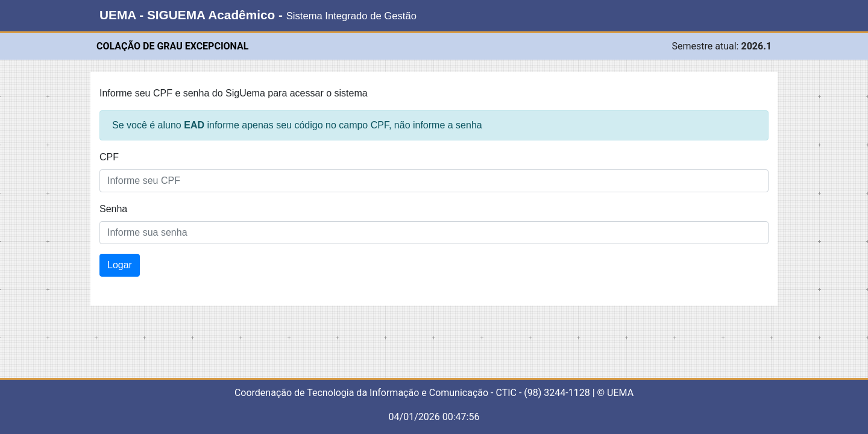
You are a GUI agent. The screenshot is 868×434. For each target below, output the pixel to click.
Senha (113, 209)
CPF (109, 157)
